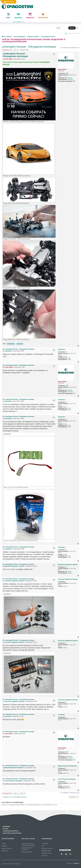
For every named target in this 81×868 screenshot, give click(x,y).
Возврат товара (46, 851)
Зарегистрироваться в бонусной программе (28, 844)
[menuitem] (72, 34)
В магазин (10, 2)
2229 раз (70, 79)
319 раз (70, 78)
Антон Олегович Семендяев (67, 779)
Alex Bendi (61, 715)
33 (66, 352)
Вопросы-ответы (47, 853)
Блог (43, 846)
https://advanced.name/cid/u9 (3, 727)
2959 (67, 73)
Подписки (4, 846)
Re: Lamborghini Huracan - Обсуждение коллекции (18, 349)
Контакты (45, 856)
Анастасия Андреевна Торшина (68, 579)
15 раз (69, 572)
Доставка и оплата (47, 848)
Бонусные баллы (7, 848)
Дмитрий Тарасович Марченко (68, 766)
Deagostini (43, 18)
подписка (30, 18)
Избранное (5, 851)
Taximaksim (62, 349)
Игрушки (5, 829)
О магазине (45, 844)
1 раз (69, 358)
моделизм (20, 344)
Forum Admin (62, 69)
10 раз (70, 573)
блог (8, 18)
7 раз (69, 359)
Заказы (4, 844)
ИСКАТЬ (72, 28)
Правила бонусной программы (27, 849)
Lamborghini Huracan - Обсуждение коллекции (29, 47)
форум (18, 19)
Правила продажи (27, 852)
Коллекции (6, 827)
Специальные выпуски (10, 831)
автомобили (11, 344)
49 (66, 567)
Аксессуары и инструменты (12, 833)
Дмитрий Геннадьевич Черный (68, 565)
